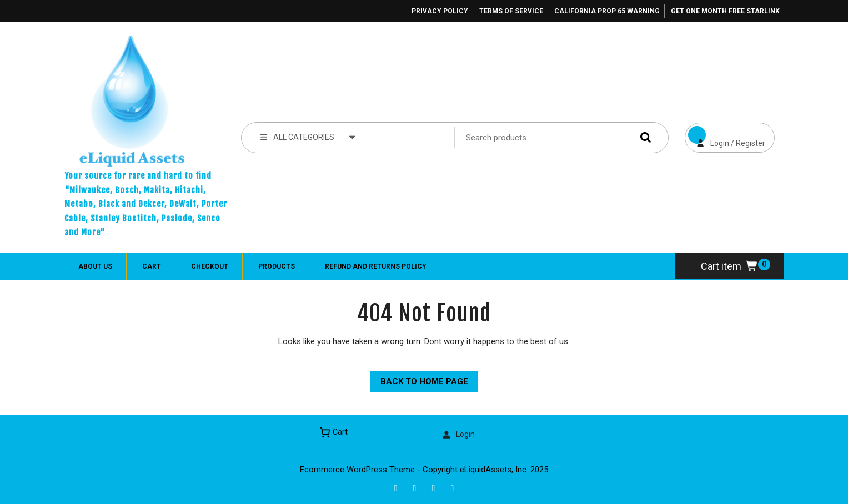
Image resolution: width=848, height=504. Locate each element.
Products (277, 266)
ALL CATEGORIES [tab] (308, 137)
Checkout (210, 266)
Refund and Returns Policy (376, 266)
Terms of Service (511, 11)
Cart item (730, 266)
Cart (152, 266)
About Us (95, 266)
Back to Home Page (419, 379)
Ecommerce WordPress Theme (357, 470)
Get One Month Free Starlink (725, 11)
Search (643, 137)
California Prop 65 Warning (607, 11)
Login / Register (725, 135)
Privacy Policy (440, 11)
